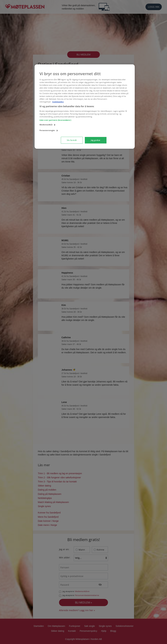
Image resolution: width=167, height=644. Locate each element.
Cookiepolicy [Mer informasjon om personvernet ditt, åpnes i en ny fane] (58, 102)
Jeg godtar (96, 140)
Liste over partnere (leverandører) (55, 120)
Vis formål (72, 140)
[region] (85, 107)
